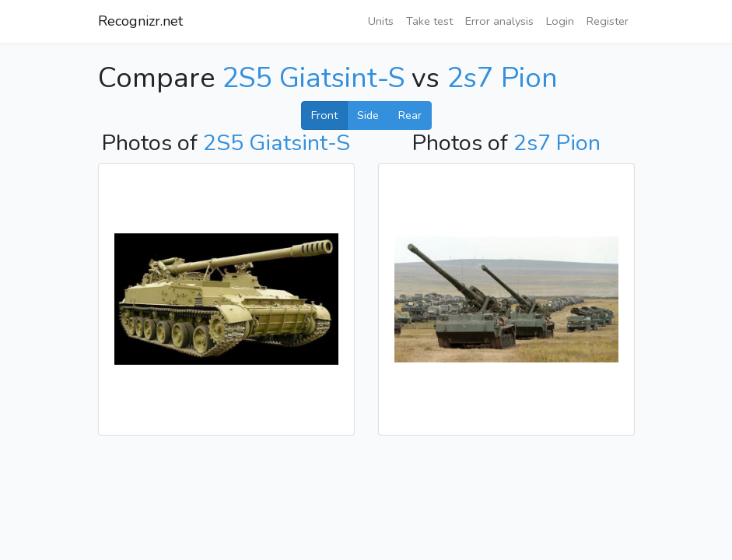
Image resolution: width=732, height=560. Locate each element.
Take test (429, 21)
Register (608, 21)
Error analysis (499, 21)
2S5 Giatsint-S (313, 78)
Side (368, 115)
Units (381, 21)
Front (324, 115)
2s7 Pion (502, 78)
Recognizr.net (140, 21)
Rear (410, 115)
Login (560, 21)
